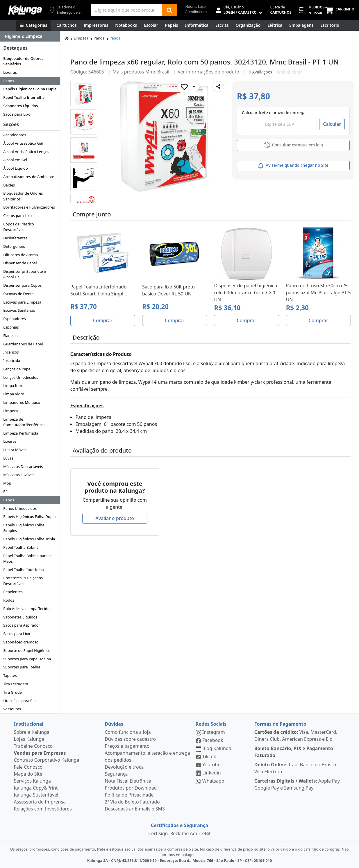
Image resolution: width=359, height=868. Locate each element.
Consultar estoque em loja (293, 145)
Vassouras (12, 709)
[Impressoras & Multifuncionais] (96, 25)
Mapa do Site (28, 774)
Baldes (9, 185)
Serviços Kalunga (32, 781)
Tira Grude (12, 692)
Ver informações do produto (208, 72)
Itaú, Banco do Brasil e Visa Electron (296, 768)
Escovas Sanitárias (19, 310)
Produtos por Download (131, 788)
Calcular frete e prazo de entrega (274, 113)
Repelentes (13, 592)
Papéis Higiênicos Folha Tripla (29, 539)
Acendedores (15, 135)
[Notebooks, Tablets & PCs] (126, 25)
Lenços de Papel (17, 369)
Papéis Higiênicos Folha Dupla (30, 89)
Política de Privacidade (129, 795)
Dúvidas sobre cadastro (130, 739)
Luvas (8, 458)
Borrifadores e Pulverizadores (29, 207)
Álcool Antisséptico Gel (23, 143)
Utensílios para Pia (19, 701)
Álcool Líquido (15, 168)
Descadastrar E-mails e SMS (135, 809)
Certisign (158, 833)
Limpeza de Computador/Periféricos (24, 422)
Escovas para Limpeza (22, 302)
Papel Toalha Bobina (21, 547)
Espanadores (14, 319)
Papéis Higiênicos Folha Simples (24, 528)
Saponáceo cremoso (21, 642)
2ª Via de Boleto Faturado (132, 802)
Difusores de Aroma (20, 255)
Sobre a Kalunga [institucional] (32, 732)
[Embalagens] (301, 25)
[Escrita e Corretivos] (222, 25)
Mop (7, 483)
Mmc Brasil (157, 72)
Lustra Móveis (15, 450)
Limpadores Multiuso (22, 402)
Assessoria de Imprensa (40, 802)
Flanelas (10, 336)
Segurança (116, 774)
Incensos (11, 352)
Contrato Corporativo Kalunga (47, 760)
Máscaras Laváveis (19, 475)
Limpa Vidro (14, 394)
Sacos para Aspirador (22, 625)
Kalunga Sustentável (36, 795)
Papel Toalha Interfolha (24, 97)
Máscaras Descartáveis (23, 467)
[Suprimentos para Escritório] (330, 25)
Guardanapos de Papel (23, 344)
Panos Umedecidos (20, 508)
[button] (84, 94)
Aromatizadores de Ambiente (29, 177)
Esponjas (11, 327)
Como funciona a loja (128, 732)
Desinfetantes (15, 238)
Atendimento (196, 12)
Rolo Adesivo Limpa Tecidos (27, 609)
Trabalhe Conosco (33, 746)
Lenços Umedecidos (21, 377)
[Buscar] (169, 10)
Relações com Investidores (43, 809)
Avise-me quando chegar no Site (293, 165)
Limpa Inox (13, 385)
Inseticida (12, 361)
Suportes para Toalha (22, 667)
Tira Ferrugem (16, 684)
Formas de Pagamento (280, 724)
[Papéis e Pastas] (172, 25)
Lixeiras (10, 72)
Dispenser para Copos (22, 285)
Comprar (103, 320)
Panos (9, 81)
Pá (5, 492)
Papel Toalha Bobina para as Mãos (28, 558)
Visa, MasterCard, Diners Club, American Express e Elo (296, 736)
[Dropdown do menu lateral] (30, 36)
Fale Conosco (28, 767)
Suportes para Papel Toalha (27, 659)
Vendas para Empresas (40, 753)
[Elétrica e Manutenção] (275, 25)
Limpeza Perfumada (21, 433)
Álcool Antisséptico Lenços (26, 152)
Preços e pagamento (127, 746)
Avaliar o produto (115, 518)
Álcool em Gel (15, 160)
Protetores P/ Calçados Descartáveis (23, 581)
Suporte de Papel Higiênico (27, 650)
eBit (206, 833)
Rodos (9, 600)
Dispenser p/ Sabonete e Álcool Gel (25, 274)
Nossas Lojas (196, 7)
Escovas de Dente (18, 294)
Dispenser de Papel (20, 263)
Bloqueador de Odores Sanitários (23, 61)
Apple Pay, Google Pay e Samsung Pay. (298, 784)
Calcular (332, 124)
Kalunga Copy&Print (36, 788)
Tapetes (10, 675)
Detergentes (14, 246)
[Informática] (197, 25)
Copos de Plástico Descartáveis (18, 227)
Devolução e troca (124, 767)
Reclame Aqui (185, 833)
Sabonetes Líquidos (20, 106)
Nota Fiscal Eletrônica (128, 781)
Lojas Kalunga (29, 739)
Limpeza (10, 411)
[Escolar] (151, 25)
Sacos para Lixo (17, 114)
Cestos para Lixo (17, 216)
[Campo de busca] (126, 10)
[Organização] (248, 25)
